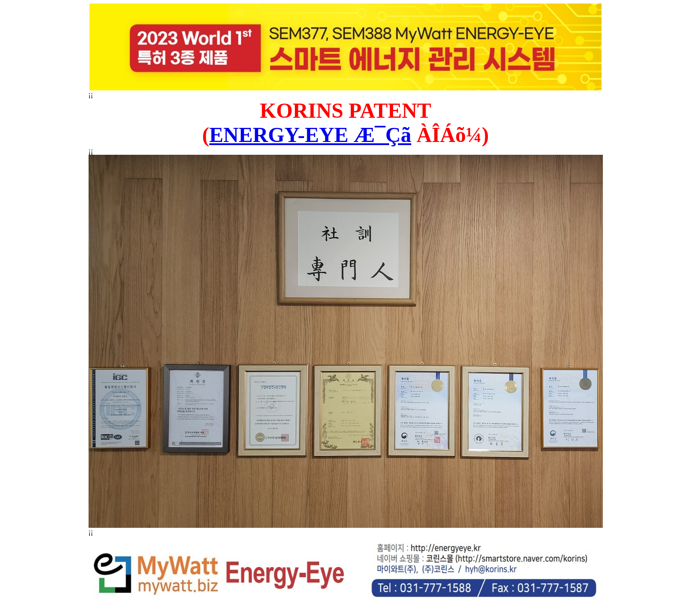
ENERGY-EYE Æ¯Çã (310, 135)
